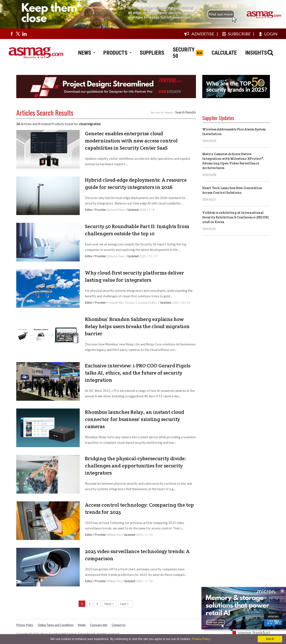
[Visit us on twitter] (18, 34)
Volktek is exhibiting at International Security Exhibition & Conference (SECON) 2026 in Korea (236, 217)
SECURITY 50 (184, 53)
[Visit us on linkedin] (24, 34)
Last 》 (125, 604)
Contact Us (118, 625)
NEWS (87, 53)
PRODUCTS (117, 53)
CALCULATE (224, 53)
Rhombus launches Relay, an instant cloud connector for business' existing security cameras (135, 419)
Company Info (99, 625)
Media (82, 625)
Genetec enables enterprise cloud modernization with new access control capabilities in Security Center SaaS (131, 141)
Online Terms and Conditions (56, 625)
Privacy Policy (25, 625)
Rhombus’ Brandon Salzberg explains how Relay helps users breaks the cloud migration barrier (137, 326)
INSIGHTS (256, 53)
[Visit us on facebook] (12, 34)
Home (169, 112)
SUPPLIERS (152, 53)
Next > (109, 604)
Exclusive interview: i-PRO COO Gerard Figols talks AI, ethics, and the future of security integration (138, 373)
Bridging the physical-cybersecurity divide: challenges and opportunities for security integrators (135, 466)
